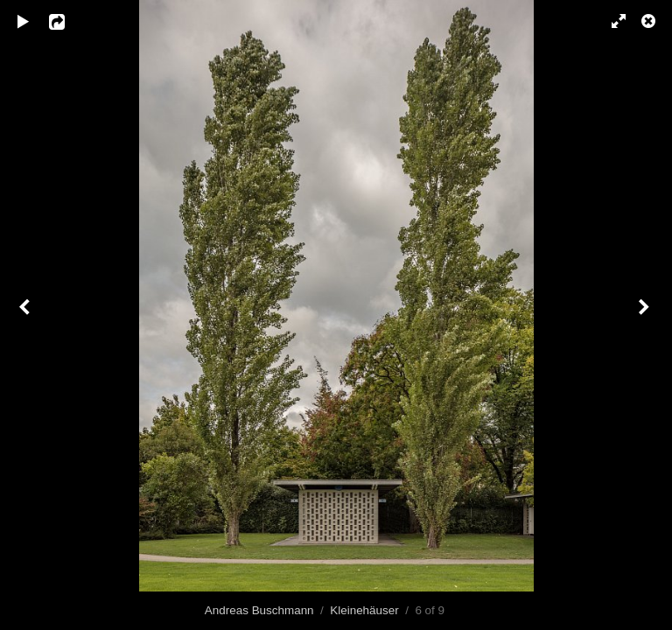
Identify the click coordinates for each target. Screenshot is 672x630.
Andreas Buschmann (259, 610)
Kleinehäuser (364, 610)
